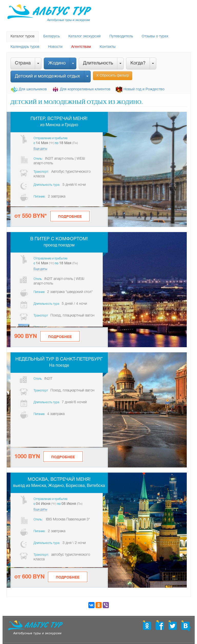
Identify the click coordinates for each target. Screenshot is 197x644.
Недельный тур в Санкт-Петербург (59, 359)
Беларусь (51, 36)
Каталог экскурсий (85, 36)
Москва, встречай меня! (59, 480)
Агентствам (81, 47)
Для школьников (33, 89)
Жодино (57, 63)
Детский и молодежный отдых (47, 76)
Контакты (108, 47)
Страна (23, 63)
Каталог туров (23, 36)
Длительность (98, 63)
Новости (55, 47)
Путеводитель (121, 36)
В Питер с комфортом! (59, 239)
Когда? (138, 63)
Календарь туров (25, 47)
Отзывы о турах (155, 36)
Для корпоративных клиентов (85, 89)
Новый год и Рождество (144, 89)
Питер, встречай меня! (59, 119)
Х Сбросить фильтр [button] (113, 76)
